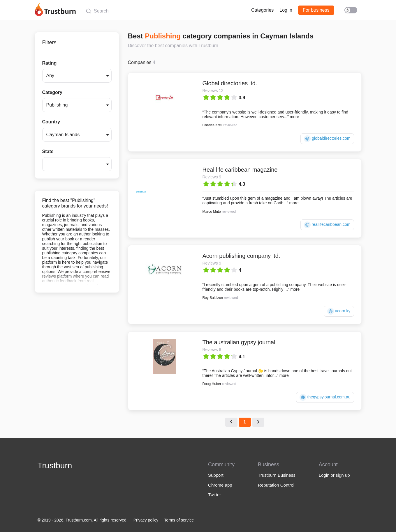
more (295, 117)
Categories (262, 10)
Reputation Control (276, 485)
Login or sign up (334, 475)
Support (216, 475)
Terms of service (179, 520)
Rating (50, 63)
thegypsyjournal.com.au (325, 397)
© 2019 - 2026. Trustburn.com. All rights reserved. (83, 520)
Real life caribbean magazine (240, 170)
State (48, 151)
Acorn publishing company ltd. (241, 256)
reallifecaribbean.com (327, 225)
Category (52, 92)
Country (51, 122)
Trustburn (55, 465)
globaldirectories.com (327, 139)
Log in (286, 10)
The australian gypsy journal (239, 342)
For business (316, 10)
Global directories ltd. (230, 83)
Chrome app (220, 485)
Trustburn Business (277, 475)
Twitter (214, 495)
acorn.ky (339, 311)
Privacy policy (146, 520)
